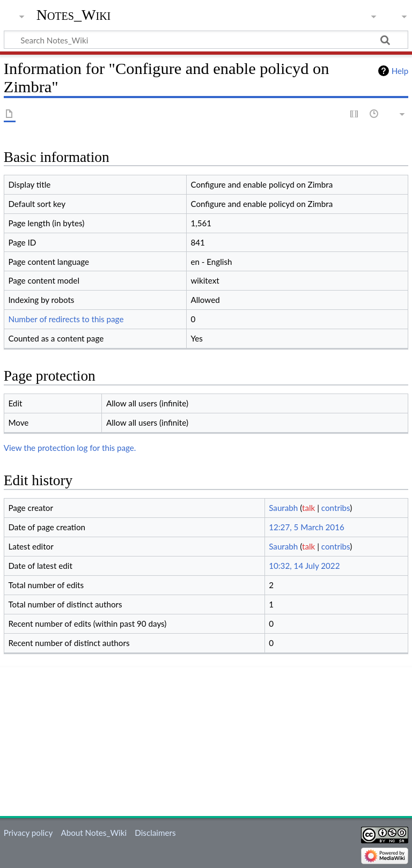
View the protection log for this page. (70, 448)
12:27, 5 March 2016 (307, 527)
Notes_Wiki (74, 15)
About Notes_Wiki (94, 833)
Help (400, 71)
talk (308, 508)
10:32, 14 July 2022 (304, 566)
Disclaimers (155, 833)
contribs (336, 508)
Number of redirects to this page (66, 319)
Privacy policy (28, 833)
